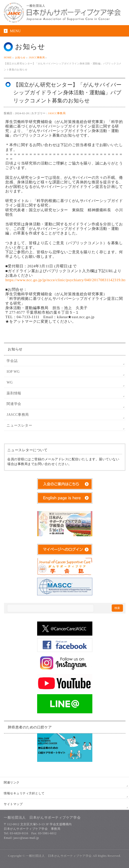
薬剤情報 (14, 393)
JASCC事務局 (57, 113)
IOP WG (13, 372)
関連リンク (12, 782)
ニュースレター (19, 425)
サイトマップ (13, 804)
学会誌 (12, 361)
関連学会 (14, 404)
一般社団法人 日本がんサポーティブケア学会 (59, 856)
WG (10, 382)
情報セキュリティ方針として (24, 793)
